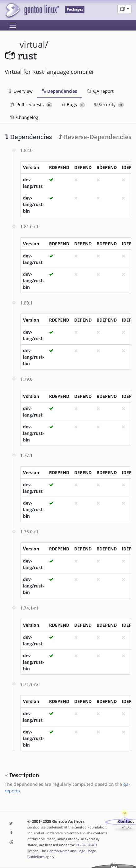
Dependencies (59, 91)
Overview (21, 91)
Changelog (24, 117)
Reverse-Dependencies (95, 137)
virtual (32, 44)
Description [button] (24, 775)
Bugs (73, 104)
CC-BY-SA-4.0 (86, 845)
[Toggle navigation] (13, 25)
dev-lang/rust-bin (34, 204)
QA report (100, 91)
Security (109, 104)
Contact (126, 821)
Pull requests (31, 104)
